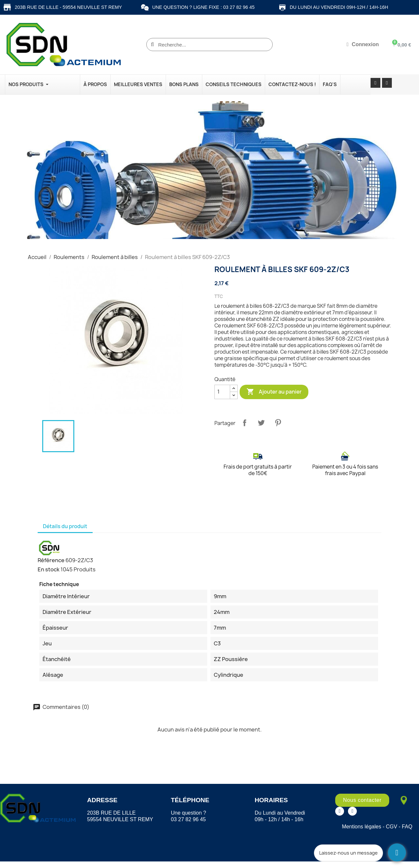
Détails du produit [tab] (65, 526)
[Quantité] (222, 392)
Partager (245, 423)
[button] (362, 800)
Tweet (261, 423)
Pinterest (278, 423)
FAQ (407, 827)
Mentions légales (361, 827)
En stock (49, 569)
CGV (392, 827)
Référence (51, 560)
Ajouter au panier (274, 392)
